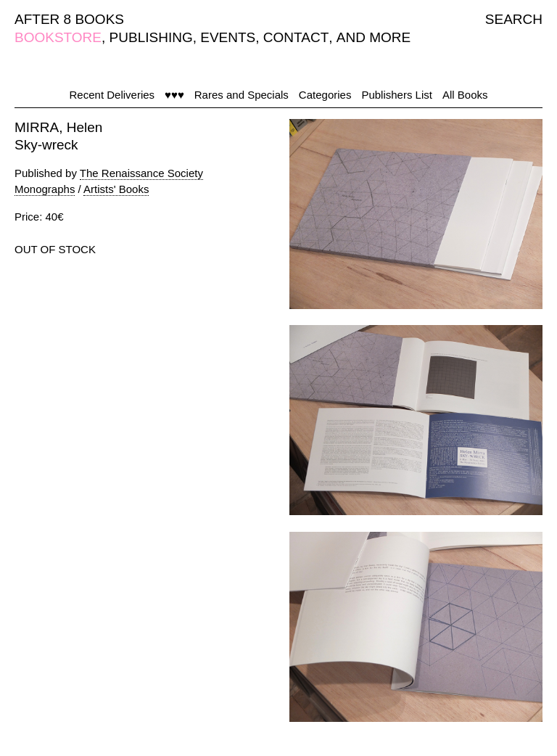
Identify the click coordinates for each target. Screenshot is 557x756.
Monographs (45, 189)
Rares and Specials (242, 95)
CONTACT (296, 37)
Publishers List (397, 95)
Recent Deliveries (112, 95)
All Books (465, 95)
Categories (325, 95)
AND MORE (374, 37)
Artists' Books (116, 189)
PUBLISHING (151, 37)
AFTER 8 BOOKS (69, 19)
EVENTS (228, 37)
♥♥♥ (174, 95)
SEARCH (514, 19)
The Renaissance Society (141, 173)
